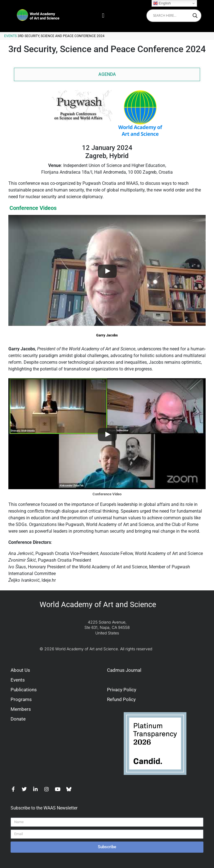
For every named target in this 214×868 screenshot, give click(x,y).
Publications (24, 690)
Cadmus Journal (124, 670)
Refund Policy (121, 699)
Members (21, 709)
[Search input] (171, 16)
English (162, 3)
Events (10, 36)
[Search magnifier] (195, 16)
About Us (20, 670)
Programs (21, 699)
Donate (18, 719)
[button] (103, 15)
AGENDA (107, 74)
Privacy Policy (122, 690)
